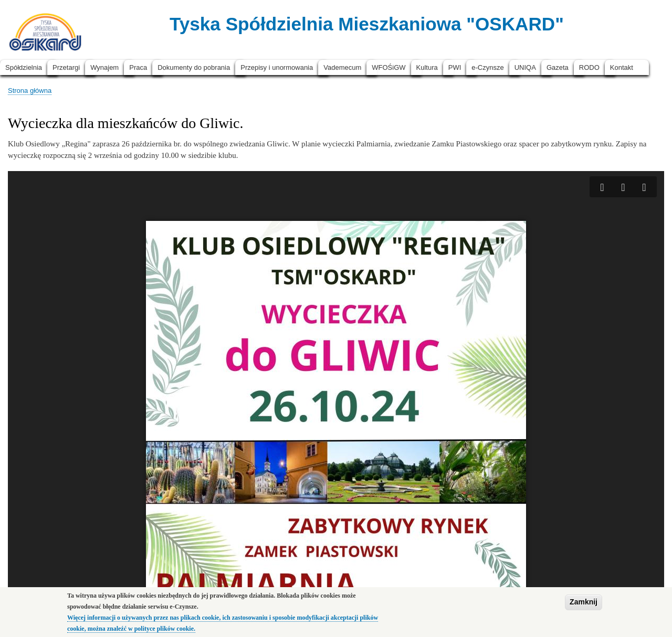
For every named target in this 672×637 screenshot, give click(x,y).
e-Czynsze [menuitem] (487, 67)
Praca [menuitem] (138, 67)
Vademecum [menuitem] (342, 67)
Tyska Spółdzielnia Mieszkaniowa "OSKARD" (367, 24)
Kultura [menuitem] (427, 67)
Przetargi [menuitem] (66, 67)
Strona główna (30, 91)
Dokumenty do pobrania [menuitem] (194, 67)
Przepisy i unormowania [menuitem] (277, 67)
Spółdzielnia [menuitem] (24, 67)
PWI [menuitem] (455, 67)
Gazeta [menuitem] (558, 67)
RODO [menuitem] (589, 67)
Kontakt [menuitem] (622, 67)
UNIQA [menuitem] (525, 67)
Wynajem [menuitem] (104, 67)
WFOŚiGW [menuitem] (388, 67)
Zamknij (584, 602)
